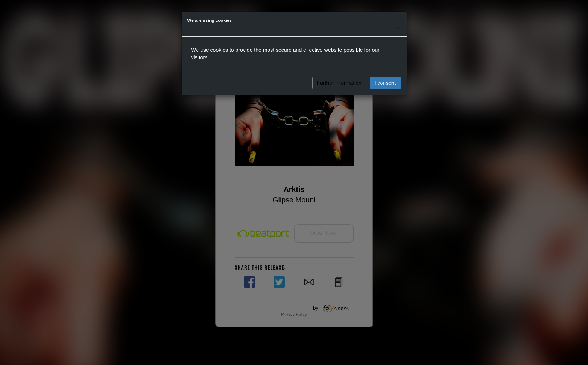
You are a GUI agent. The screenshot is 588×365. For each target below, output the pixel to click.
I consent (385, 83)
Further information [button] (339, 83)
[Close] (398, 27)
